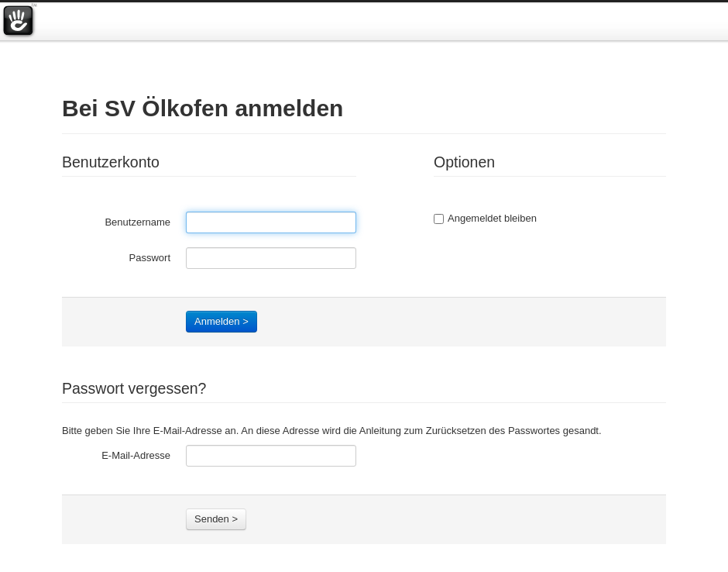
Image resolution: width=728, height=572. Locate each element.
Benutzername (137, 222)
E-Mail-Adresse (136, 455)
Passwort (150, 258)
